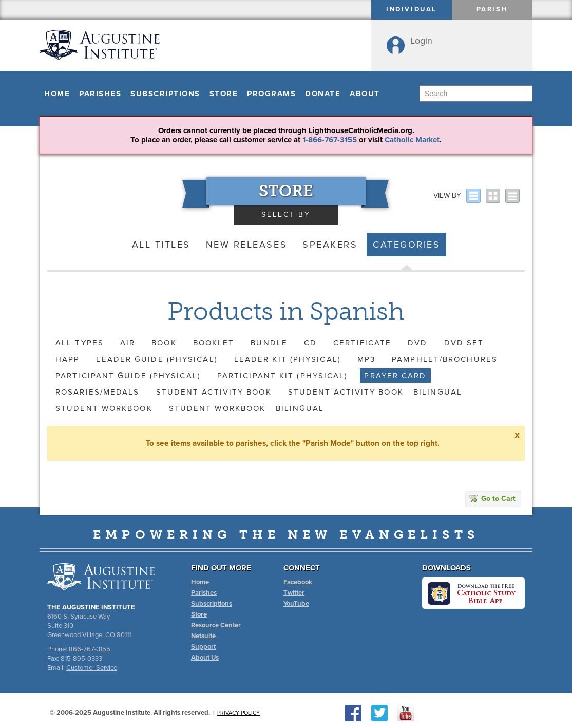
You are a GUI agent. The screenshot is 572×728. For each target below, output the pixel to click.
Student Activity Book (214, 392)
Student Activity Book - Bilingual (375, 392)
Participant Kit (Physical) (283, 376)
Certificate (362, 343)
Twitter (294, 593)
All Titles (161, 245)
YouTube (296, 604)
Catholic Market (412, 140)
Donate (323, 94)
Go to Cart (492, 499)
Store (224, 94)
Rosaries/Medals (98, 392)
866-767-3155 (90, 649)
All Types (80, 343)
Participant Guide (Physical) (128, 376)
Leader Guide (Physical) (157, 359)
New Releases (246, 245)
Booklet (214, 343)
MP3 (366, 359)
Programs (271, 94)
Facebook (298, 582)
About (365, 94)
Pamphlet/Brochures (445, 359)
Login (421, 41)
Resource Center (216, 625)
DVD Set (464, 343)
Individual (412, 9)
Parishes (100, 94)
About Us (205, 658)
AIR (128, 343)
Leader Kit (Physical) (288, 359)
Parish (492, 9)
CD (310, 343)
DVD (417, 343)
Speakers (330, 245)
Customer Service (92, 668)
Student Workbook (104, 408)
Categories (406, 245)
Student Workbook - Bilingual (247, 408)
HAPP (68, 359)
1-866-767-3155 (330, 140)
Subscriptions (165, 94)
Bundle (269, 343)
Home (57, 94)
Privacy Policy (239, 713)
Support (203, 647)
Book (164, 343)
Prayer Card (395, 376)
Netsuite (203, 636)
